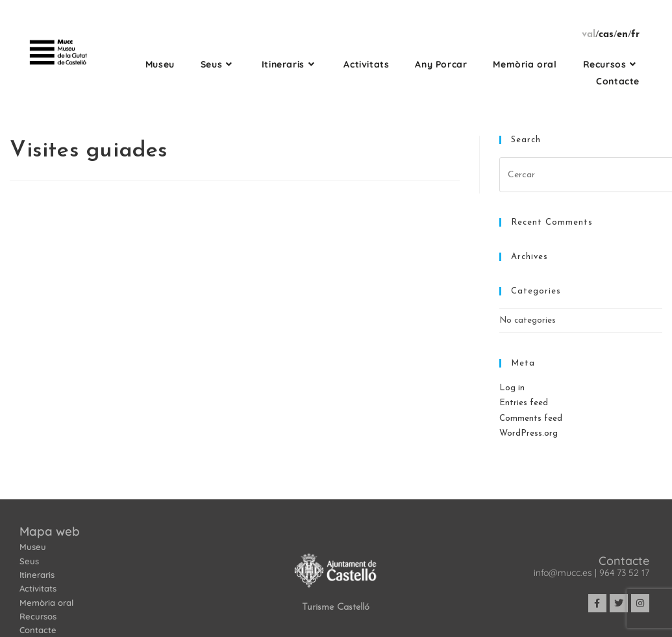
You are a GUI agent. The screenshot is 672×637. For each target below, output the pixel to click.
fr (635, 35)
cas (606, 35)
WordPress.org (529, 433)
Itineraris (37, 575)
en (622, 35)
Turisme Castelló (336, 607)
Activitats (38, 588)
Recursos (38, 616)
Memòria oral (46, 603)
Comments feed (531, 418)
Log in (512, 388)
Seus (29, 561)
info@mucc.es (563, 573)
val (589, 35)
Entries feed (524, 403)
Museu (33, 547)
